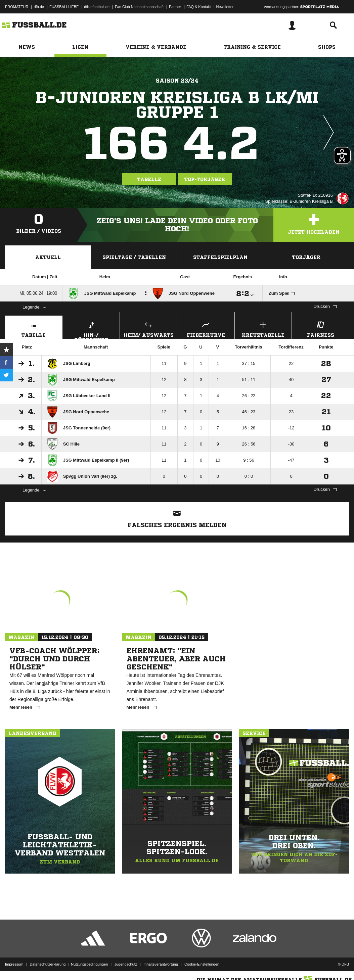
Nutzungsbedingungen (89, 964)
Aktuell (48, 257)
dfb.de (39, 7)
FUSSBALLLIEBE (64, 7)
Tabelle (149, 179)
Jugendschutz (126, 964)
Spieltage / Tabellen (134, 257)
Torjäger (306, 257)
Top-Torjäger (205, 179)
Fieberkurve (206, 329)
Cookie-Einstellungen (202, 964)
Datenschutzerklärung (48, 964)
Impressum (14, 964)
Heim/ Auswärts (148, 329)
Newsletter (225, 7)
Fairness (320, 329)
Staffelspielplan (220, 257)
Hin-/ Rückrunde (91, 329)
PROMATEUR (17, 7)
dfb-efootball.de (97, 7)
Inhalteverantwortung (161, 964)
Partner (175, 7)
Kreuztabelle (263, 329)
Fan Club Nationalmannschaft (139, 7)
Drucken (325, 306)
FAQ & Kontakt (199, 7)
